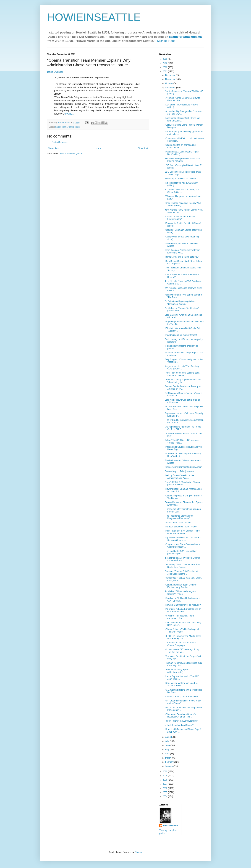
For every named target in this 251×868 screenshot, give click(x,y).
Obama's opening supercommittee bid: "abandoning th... (183, 381)
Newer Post (54, 148)
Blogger (138, 852)
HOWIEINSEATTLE (94, 17)
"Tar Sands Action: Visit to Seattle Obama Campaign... (180, 644)
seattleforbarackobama (185, 37)
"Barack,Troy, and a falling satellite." (182, 257)
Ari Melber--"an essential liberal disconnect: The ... (179, 617)
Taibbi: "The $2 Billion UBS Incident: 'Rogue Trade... (182, 441)
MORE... (70, 114)
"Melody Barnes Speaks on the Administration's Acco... (179, 477)
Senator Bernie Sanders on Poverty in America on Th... (183, 388)
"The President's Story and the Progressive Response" (179, 517)
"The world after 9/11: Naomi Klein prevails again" (181, 552)
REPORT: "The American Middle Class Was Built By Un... (183, 637)
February (170, 762)
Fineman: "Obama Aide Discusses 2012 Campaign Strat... (184, 664)
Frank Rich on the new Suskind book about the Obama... (182, 374)
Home (98, 148)
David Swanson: (56, 72)
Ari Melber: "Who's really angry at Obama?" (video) (180, 593)
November (170, 79)
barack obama (61, 127)
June (168, 745)
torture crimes (74, 127)
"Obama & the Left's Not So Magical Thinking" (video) (182, 631)
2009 (165, 776)
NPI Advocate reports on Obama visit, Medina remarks (182, 160)
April (168, 754)
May (168, 750)
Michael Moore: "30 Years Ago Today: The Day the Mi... (182, 651)
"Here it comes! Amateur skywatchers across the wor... (182, 251)
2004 (165, 796)
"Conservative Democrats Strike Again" (183, 467)
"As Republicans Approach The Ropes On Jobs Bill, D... (183, 428)
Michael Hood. (167, 41)
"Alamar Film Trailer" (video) (178, 523)
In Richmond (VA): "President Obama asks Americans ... (182, 559)
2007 (165, 784)
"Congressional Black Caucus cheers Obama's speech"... (182, 546)
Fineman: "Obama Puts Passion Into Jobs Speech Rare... (182, 572)
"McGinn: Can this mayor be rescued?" (183, 605)
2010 (165, 771)
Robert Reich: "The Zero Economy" (181, 721)
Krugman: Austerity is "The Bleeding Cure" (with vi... (182, 367)
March (168, 758)
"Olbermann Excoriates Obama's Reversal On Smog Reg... (180, 716)
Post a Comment (60, 142)
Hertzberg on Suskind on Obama (180, 179)
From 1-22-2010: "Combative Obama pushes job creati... (182, 483)
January (169, 766)
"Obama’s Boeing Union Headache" (182, 697)
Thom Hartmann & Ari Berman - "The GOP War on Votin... (182, 532)
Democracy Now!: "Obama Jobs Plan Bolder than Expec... (182, 566)
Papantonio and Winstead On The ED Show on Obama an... (183, 539)
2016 (165, 59)
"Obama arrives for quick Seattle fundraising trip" (180, 218)
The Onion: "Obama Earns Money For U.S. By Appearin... (183, 610)
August (169, 737)
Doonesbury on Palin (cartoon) (179, 471)
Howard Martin (170, 826)
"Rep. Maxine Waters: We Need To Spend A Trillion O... (181, 684)
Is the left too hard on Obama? (179, 725)
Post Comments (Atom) (71, 154)
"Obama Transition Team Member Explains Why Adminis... (181, 586)
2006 (165, 788)
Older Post (143, 148)
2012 (165, 67)
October (169, 83)
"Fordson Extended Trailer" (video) (181, 527)
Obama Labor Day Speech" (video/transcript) (178, 671)
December (170, 75)
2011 (165, 71)
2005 (165, 792)
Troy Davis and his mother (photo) (181, 335)
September (171, 88)
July (167, 741)
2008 (165, 780)
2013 (165, 63)
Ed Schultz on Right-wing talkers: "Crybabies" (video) (180, 303)
